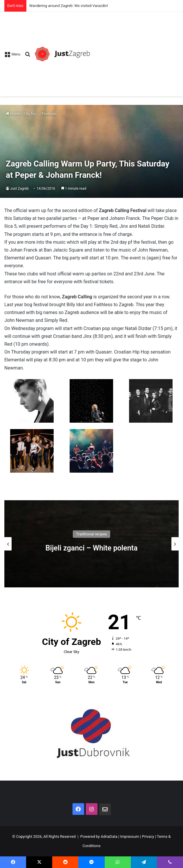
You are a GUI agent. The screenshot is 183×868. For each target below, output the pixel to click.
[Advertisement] (134, 51)
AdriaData (109, 836)
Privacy (148, 836)
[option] (91, 544)
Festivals (49, 114)
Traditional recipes (91, 534)
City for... (31, 114)
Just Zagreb (19, 189)
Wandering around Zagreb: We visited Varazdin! (69, 6)
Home (13, 114)
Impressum (129, 836)
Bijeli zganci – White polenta (92, 548)
